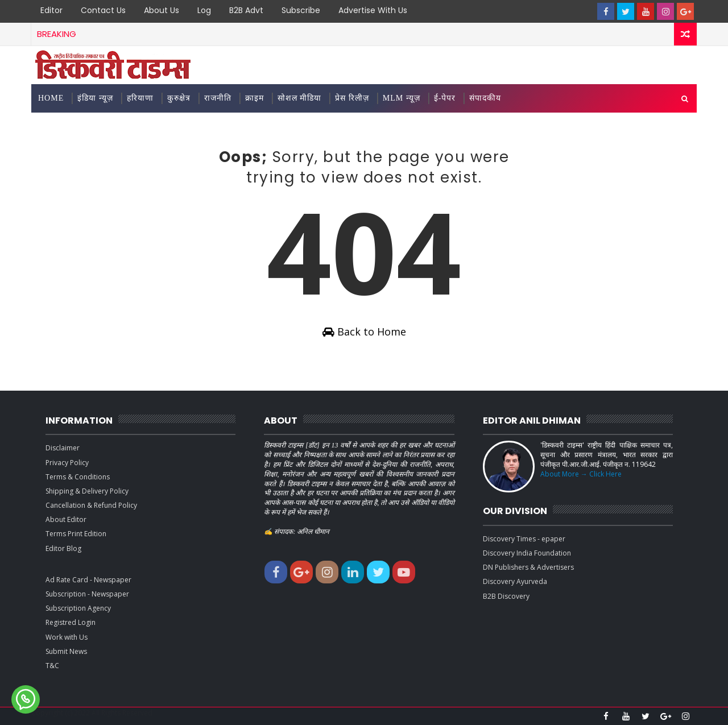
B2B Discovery (506, 596)
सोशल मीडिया (300, 98)
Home (51, 98)
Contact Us (103, 10)
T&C (52, 666)
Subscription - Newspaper (87, 594)
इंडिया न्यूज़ (95, 98)
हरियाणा (140, 98)
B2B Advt (246, 10)
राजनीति (218, 98)
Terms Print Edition (76, 534)
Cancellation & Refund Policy (91, 505)
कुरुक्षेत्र (179, 98)
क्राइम (255, 98)
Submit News (66, 651)
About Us (162, 10)
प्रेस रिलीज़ (352, 98)
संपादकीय (485, 98)
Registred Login (71, 622)
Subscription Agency (78, 608)
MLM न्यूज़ (402, 98)
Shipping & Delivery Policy (87, 491)
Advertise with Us (373, 10)
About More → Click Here (581, 474)
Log (204, 10)
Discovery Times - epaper (524, 539)
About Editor (66, 519)
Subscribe (301, 10)
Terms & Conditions (78, 477)
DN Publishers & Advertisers (528, 567)
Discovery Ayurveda (515, 581)
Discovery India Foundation (527, 553)
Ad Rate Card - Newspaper (88, 580)
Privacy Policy (67, 463)
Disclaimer (63, 448)
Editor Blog (63, 548)
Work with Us (67, 637)
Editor (51, 10)
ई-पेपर (445, 98)
